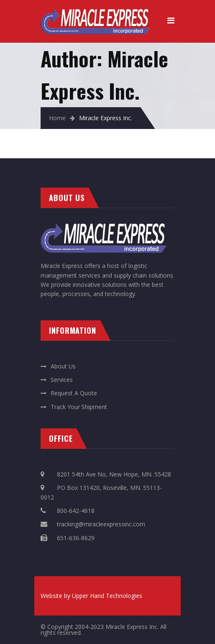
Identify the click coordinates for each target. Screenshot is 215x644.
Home (57, 118)
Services (62, 380)
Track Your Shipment (79, 407)
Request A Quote (74, 393)
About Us (63, 366)
